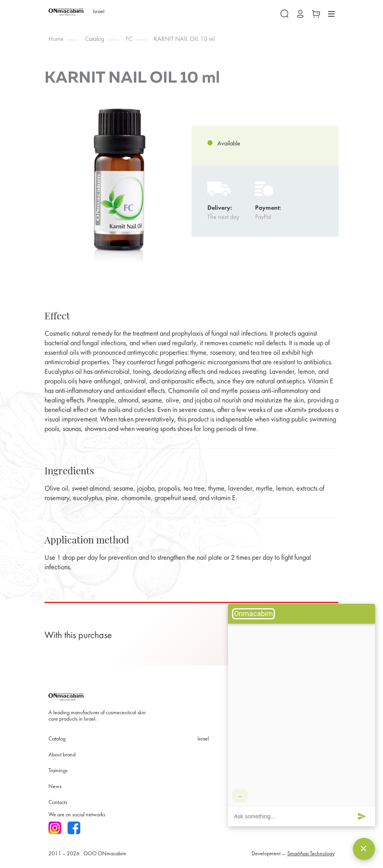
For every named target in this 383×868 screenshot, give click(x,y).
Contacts (58, 803)
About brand (62, 755)
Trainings (58, 771)
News (55, 787)
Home (56, 39)
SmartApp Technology (311, 854)
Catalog (95, 39)
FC (129, 39)
